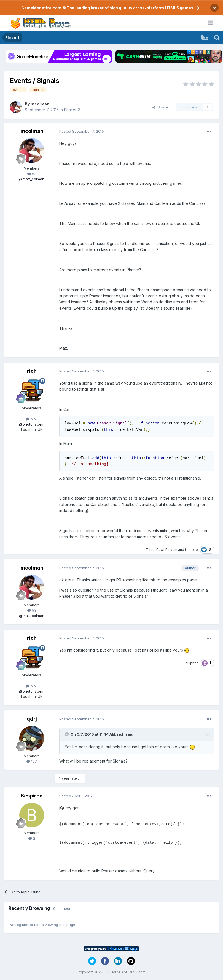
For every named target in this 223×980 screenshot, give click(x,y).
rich (32, 371)
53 (32, 174)
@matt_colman (32, 179)
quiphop (192, 663)
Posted (82, 131)
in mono (191, 550)
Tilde (150, 550)
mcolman (40, 104)
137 (32, 761)
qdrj (32, 719)
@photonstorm (32, 424)
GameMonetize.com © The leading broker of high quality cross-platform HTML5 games (107, 8)
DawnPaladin (167, 550)
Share (160, 107)
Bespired (32, 796)
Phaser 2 (72, 110)
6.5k (32, 419)
